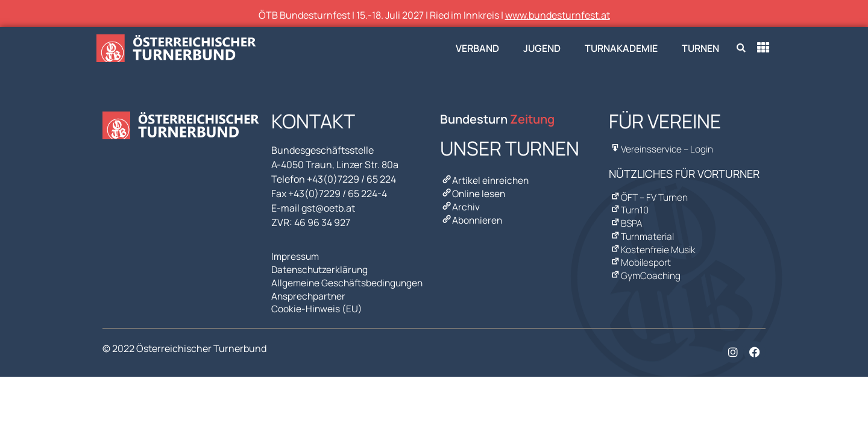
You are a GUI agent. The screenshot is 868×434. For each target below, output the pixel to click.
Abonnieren (472, 216)
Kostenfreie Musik (653, 244)
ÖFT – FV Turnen (649, 196)
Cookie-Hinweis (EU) (317, 304)
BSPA (626, 220)
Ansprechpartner (309, 292)
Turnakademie (621, 48)
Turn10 (630, 208)
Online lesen (474, 192)
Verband (477, 48)
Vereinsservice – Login (662, 149)
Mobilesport (640, 256)
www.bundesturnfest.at (558, 15)
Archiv (460, 204)
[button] (741, 49)
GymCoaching (645, 268)
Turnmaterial (642, 232)
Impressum (296, 256)
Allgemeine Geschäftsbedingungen (349, 280)
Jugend (542, 48)
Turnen (700, 48)
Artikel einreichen (485, 180)
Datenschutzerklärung (321, 268)
